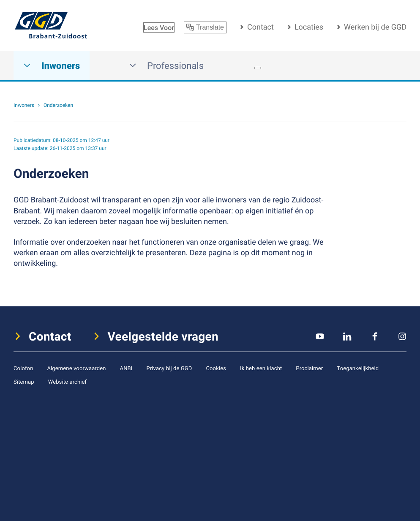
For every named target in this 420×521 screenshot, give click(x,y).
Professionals (166, 66)
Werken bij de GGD (375, 27)
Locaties (309, 27)
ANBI (126, 368)
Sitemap (24, 382)
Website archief (68, 382)
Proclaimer (309, 368)
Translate (205, 27)
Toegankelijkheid (358, 368)
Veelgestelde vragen (163, 336)
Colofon (23, 368)
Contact (260, 27)
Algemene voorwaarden (76, 368)
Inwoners (52, 66)
